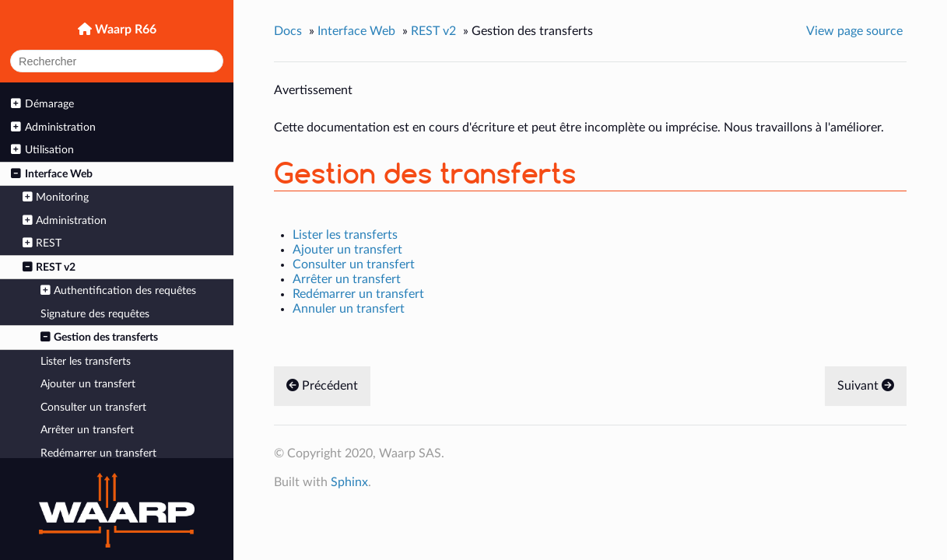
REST (42, 243)
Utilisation (42, 150)
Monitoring (56, 197)
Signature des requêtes (95, 314)
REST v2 (49, 267)
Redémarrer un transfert (98, 453)
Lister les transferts (86, 361)
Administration (53, 127)
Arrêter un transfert (87, 430)
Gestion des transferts (99, 337)
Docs (288, 31)
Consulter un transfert (93, 407)
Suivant (866, 386)
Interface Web (51, 174)
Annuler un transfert (349, 309)
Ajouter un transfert (88, 384)
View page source (854, 31)
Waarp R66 (124, 30)
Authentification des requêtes (118, 290)
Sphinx (349, 482)
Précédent (322, 386)
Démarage (42, 104)
